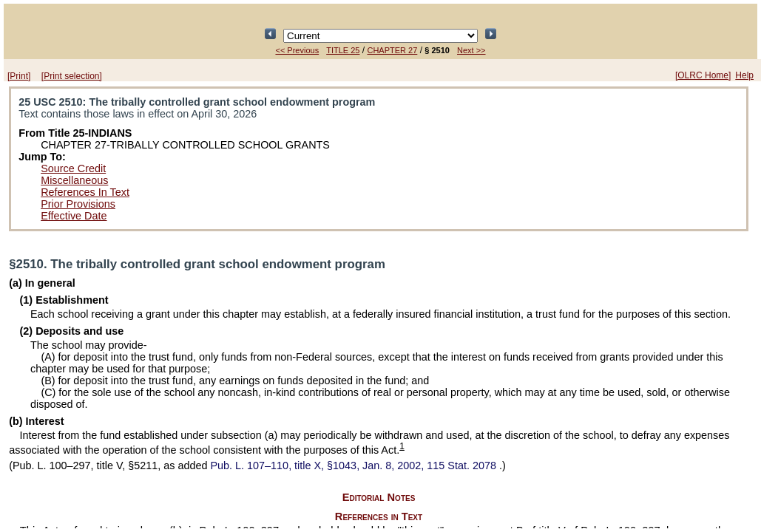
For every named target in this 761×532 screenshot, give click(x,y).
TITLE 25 (343, 50)
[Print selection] (72, 76)
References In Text (85, 192)
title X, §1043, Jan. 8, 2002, (355, 465)
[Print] (19, 76)
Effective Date (74, 216)
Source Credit (73, 168)
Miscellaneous (74, 180)
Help (744, 75)
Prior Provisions (78, 204)
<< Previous (297, 50)
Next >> (471, 50)
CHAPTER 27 (392, 50)
